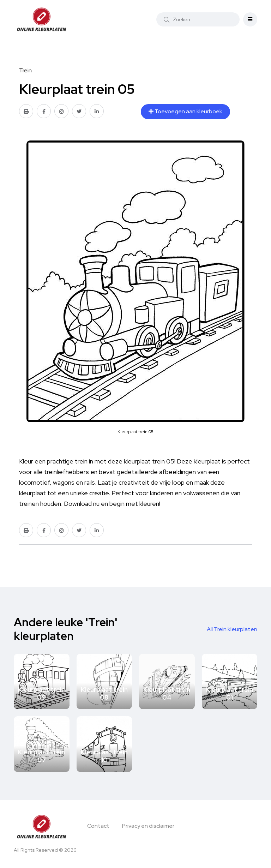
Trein (25, 70)
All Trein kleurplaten (232, 629)
